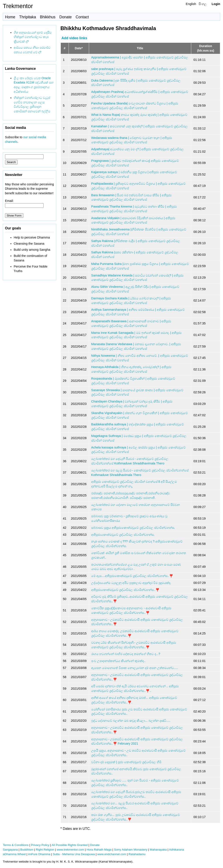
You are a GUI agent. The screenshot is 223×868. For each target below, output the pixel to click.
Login (216, 4)
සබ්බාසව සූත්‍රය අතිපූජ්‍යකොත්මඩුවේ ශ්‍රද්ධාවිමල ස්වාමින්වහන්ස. (133, 528)
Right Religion (45, 850)
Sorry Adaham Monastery (131, 850)
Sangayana (10, 850)
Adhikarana (177, 850)
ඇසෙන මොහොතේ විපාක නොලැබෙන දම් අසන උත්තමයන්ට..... (135, 668)
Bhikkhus (48, 17)
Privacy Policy (40, 845)
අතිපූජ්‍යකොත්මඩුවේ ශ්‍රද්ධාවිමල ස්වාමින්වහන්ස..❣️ (125, 590)
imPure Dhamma (39, 854)
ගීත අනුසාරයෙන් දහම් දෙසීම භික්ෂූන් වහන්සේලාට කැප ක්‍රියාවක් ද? (33, 37)
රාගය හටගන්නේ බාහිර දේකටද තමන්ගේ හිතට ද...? (126, 654)
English (191, 4)
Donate (66, 17)
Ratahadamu (137, 854)
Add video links (74, 38)
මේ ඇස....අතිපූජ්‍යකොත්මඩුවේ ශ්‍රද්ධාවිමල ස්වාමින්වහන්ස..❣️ (132, 576)
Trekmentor (18, 6)
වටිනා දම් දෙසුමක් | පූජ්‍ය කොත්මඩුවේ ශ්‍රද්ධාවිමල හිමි (126, 762)
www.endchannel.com (112, 854)
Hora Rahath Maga (99, 850)
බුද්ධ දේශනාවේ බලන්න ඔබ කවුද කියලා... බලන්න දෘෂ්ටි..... (131, 721)
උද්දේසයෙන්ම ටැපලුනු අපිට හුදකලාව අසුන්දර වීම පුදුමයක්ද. (131, 583)
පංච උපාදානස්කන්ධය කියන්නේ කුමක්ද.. (118, 661)
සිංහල (203, 4)
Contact (82, 17)
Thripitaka (28, 17)
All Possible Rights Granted (70, 845)
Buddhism (27, 850)
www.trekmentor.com (70, 850)
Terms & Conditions (16, 845)
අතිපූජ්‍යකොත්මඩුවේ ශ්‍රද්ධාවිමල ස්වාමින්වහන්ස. (123, 535)
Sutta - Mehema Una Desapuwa (74, 854)
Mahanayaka (158, 850)
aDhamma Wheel (14, 854)
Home (10, 17)
